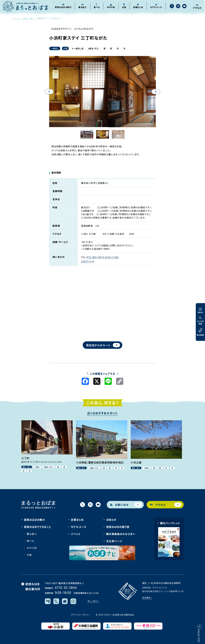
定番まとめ (77, 520)
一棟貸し (55, 48)
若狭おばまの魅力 (34, 520)
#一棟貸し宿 (78, 48)
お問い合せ (126, 505)
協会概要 (146, 598)
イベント (76, 534)
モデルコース (79, 527)
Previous (49, 92)
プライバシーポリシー (81, 615)
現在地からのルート (103, 345)
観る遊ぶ (32, 534)
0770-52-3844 (66, 587)
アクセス (166, 505)
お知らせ (111, 520)
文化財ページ (114, 541)
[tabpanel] (102, 92)
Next (156, 92)
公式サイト (87, 261)
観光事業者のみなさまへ (121, 534)
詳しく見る (93, 601)
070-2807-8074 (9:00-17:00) (103, 257)
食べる (30, 541)
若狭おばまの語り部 (118, 527)
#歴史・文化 (93, 48)
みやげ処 (32, 548)
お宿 (65, 48)
